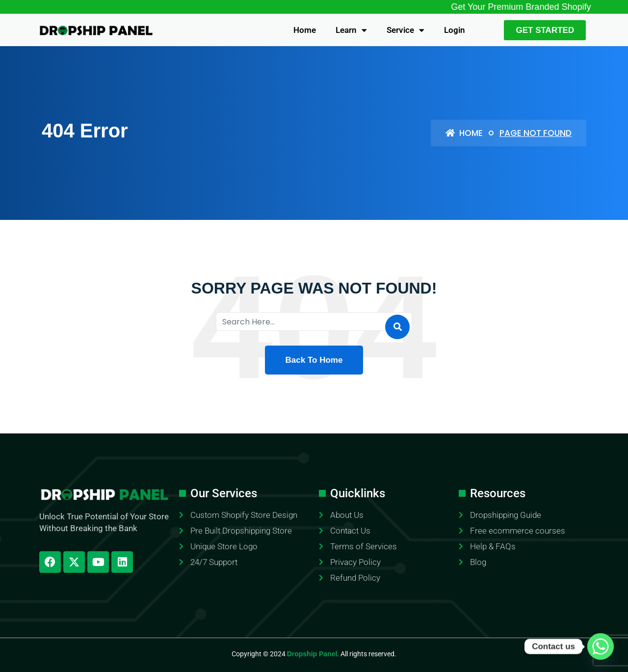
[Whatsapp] (601, 646)
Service (406, 30)
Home (305, 30)
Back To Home (314, 360)
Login (455, 30)
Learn (351, 30)
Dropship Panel (312, 654)
